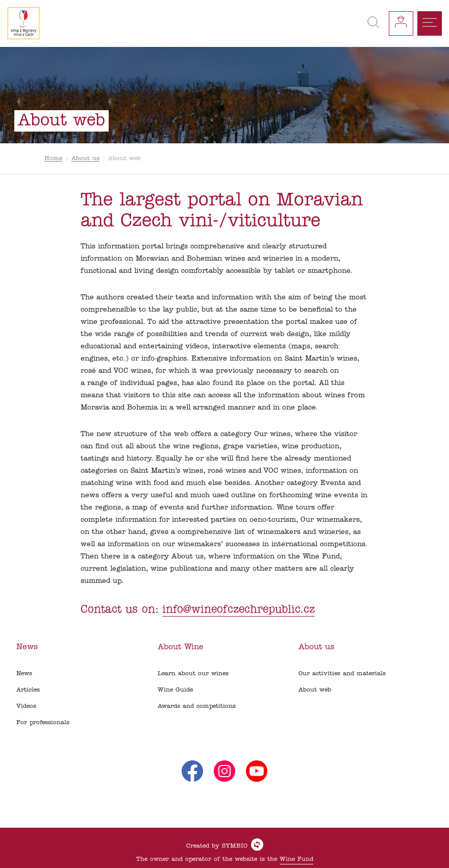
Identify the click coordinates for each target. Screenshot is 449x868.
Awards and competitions (197, 706)
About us (85, 159)
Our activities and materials (342, 674)
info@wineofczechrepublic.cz (239, 610)
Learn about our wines (193, 674)
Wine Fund (296, 859)
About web (315, 690)
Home (53, 159)
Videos (26, 706)
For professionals (43, 723)
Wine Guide (175, 690)
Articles (28, 690)
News (24, 674)
